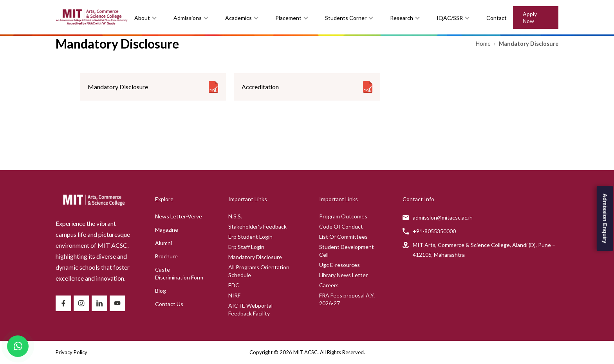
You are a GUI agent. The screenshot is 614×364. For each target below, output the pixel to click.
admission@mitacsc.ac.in (443, 217)
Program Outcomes (343, 216)
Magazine (167, 230)
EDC (234, 285)
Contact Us (169, 304)
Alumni (163, 243)
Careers (329, 285)
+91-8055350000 (434, 231)
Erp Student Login (250, 237)
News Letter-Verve (179, 216)
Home (484, 44)
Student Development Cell (347, 251)
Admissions (188, 18)
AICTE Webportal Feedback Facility (250, 309)
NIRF (234, 295)
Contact (497, 18)
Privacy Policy (71, 352)
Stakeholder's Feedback (257, 226)
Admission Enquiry (605, 218)
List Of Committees (343, 237)
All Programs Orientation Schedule (259, 271)
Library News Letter (343, 275)
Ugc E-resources (340, 265)
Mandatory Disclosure (255, 257)
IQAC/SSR (450, 18)
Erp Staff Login (246, 247)
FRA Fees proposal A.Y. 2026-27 (347, 299)
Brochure (166, 256)
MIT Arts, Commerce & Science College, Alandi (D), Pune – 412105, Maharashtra (484, 250)
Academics (238, 18)
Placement (288, 18)
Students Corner (346, 18)
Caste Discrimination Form (179, 273)
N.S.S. (235, 216)
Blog (161, 291)
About (142, 18)
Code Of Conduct (341, 226)
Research (402, 18)
